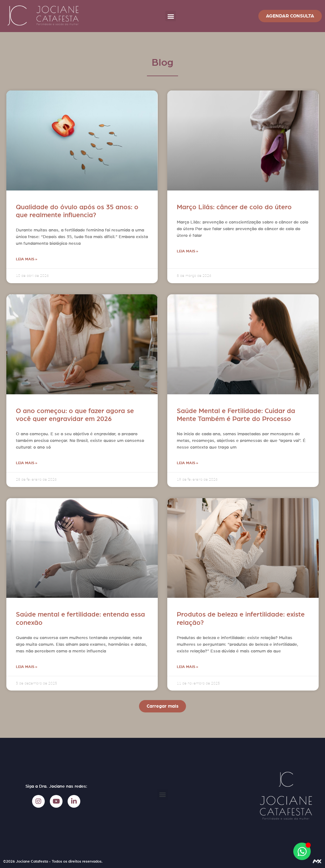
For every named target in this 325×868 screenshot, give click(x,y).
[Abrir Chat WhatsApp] (302, 851)
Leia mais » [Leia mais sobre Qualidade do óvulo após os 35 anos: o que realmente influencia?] (27, 259)
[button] (171, 16)
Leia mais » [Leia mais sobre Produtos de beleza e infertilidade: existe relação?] (187, 667)
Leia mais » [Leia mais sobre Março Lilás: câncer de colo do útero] (187, 251)
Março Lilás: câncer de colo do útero (234, 207)
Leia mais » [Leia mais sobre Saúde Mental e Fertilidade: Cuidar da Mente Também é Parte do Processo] (187, 463)
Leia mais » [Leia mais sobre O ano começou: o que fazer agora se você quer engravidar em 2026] (27, 463)
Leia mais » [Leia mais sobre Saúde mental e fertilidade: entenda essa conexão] (27, 667)
